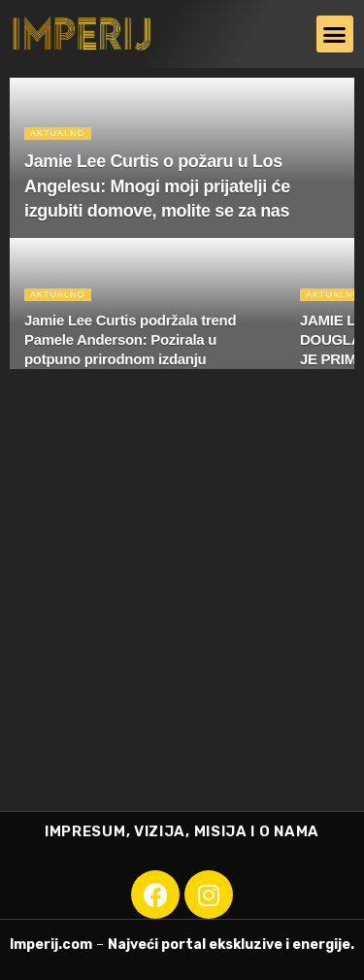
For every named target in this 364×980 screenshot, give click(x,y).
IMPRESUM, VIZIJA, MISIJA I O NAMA (182, 831)
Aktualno (58, 133)
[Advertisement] (182, 619)
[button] (335, 34)
